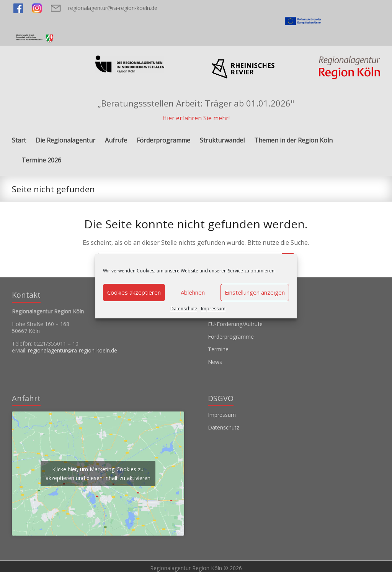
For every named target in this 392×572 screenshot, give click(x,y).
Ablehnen (193, 292)
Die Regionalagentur (65, 140)
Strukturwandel (222, 140)
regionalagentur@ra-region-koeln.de (113, 8)
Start (19, 140)
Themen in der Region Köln (293, 140)
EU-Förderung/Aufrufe (235, 324)
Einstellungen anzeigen (255, 292)
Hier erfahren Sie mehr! (196, 118)
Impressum (213, 309)
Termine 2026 (41, 160)
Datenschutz (184, 309)
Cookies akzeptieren (134, 292)
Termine (218, 349)
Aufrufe (116, 140)
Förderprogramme (163, 140)
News (215, 362)
